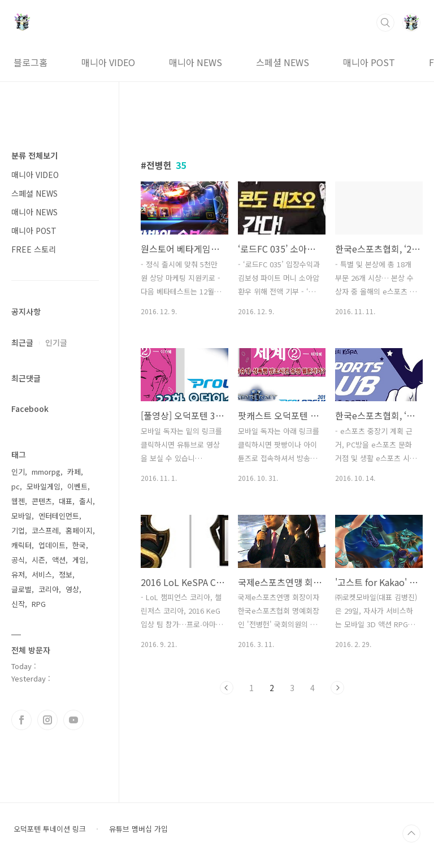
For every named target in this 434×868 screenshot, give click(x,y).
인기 (18, 472)
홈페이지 (79, 530)
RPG (39, 604)
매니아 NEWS (196, 62)
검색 (385, 23)
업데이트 (52, 545)
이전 (227, 688)
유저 (18, 574)
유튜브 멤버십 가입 (138, 829)
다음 (337, 688)
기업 (18, 530)
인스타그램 (47, 720)
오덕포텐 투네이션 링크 (50, 829)
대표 (66, 501)
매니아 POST (369, 62)
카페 (74, 472)
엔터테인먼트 (59, 516)
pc (16, 486)
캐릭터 (21, 545)
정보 (66, 574)
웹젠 (18, 501)
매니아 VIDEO (108, 62)
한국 (79, 545)
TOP (411, 834)
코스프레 (45, 530)
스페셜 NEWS (283, 62)
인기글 (56, 342)
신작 (18, 604)
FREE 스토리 (34, 249)
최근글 (22, 342)
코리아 (49, 589)
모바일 (21, 516)
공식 (18, 560)
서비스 (42, 574)
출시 (86, 501)
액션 (59, 560)
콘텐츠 (42, 501)
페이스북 (21, 720)
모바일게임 (44, 486)
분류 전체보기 (34, 155)
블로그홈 (31, 62)
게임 (79, 560)
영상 (72, 589)
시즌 (38, 560)
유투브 (73, 720)
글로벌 (21, 589)
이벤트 (77, 486)
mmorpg (46, 472)
